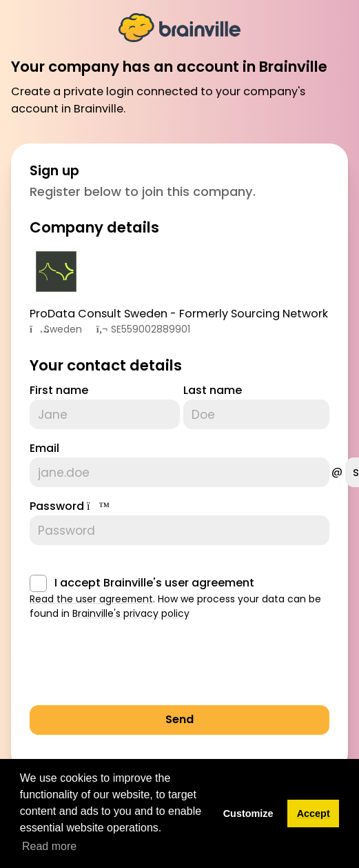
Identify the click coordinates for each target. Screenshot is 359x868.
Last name (213, 390)
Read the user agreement (91, 599)
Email (44, 448)
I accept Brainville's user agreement (154, 583)
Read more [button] (49, 846)
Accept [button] (314, 813)
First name (59, 390)
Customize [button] (248, 813)
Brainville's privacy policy (131, 613)
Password (57, 506)
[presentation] (134, 667)
